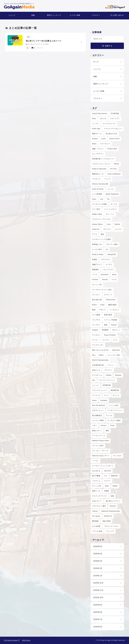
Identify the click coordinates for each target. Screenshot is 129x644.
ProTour (95, 280)
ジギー (95, 425)
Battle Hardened (112, 194)
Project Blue (112, 149)
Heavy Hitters (98, 224)
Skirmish (108, 471)
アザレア (102, 310)
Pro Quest (96, 516)
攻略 (33, 15)
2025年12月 (98, 583)
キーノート (110, 214)
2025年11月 (98, 590)
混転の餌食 (107, 521)
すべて (96, 62)
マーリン (95, 340)
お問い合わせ (118, 15)
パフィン (111, 365)
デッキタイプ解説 (114, 420)
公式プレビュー (98, 410)
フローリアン (115, 118)
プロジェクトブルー (112, 526)
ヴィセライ (96, 335)
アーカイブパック (99, 436)
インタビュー (114, 310)
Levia (103, 139)
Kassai (114, 325)
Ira (107, 249)
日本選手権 (115, 113)
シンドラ (95, 124)
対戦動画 (105, 330)
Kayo (102, 305)
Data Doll (116, 350)
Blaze (101, 355)
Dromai (105, 280)
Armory (104, 425)
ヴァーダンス (105, 144)
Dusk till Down (98, 189)
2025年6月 (98, 627)
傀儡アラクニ (97, 264)
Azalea (95, 139)
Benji (114, 275)
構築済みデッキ (98, 174)
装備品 (95, 259)
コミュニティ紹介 (114, 355)
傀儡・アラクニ (98, 149)
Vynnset (113, 506)
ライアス (106, 340)
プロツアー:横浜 (112, 244)
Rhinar (117, 164)
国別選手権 (115, 390)
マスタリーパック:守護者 (101, 239)
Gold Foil (96, 229)
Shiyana (118, 375)
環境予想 (114, 476)
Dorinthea (105, 275)
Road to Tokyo (98, 254)
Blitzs (94, 144)
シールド (95, 461)
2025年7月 (98, 619)
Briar (94, 118)
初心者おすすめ (112, 134)
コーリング (96, 395)
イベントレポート (111, 209)
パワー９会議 (97, 531)
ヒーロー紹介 (97, 249)
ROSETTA (108, 516)
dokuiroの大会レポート (101, 456)
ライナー (107, 481)
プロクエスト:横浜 (99, 506)
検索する (109, 46)
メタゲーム (96, 481)
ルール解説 (96, 315)
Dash (107, 486)
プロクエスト (106, 259)
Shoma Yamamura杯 (100, 184)
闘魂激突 (95, 270)
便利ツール (96, 491)
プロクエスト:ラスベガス (101, 219)
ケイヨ (114, 280)
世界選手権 (107, 385)
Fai (108, 199)
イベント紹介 (114, 405)
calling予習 (111, 254)
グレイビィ (96, 295)
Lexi (102, 199)
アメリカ (109, 415)
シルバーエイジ (108, 270)
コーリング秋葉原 (111, 320)
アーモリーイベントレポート (103, 466)
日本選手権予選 (98, 365)
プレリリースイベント (107, 380)
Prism (113, 425)
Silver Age (96, 129)
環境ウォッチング (54, 15)
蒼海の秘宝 (108, 315)
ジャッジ (95, 385)
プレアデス (96, 320)
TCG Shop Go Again (11, 640)
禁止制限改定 (97, 415)
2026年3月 (98, 561)
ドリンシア (110, 531)
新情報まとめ (97, 244)
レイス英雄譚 (97, 194)
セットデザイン (98, 154)
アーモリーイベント (115, 410)
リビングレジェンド (100, 390)
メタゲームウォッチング (101, 164)
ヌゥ (106, 476)
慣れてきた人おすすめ (100, 350)
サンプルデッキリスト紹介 (102, 290)
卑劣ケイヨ (96, 370)
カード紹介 (96, 209)
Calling (109, 375)
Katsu (94, 400)
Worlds (117, 224)
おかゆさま (96, 471)
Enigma (95, 330)
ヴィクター (96, 325)
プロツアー (107, 229)
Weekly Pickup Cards (101, 441)
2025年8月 (98, 612)
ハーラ (95, 275)
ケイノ (107, 395)
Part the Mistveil (99, 405)
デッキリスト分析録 (100, 204)
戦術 (106, 325)
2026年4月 (98, 554)
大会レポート (97, 501)
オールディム (97, 375)
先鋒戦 (107, 491)
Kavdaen (104, 400)
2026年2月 (98, 568)
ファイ (115, 340)
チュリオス (117, 456)
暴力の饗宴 (96, 476)
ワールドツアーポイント (113, 129)
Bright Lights (97, 214)
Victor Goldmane (114, 174)
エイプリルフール (109, 124)
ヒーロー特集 (75, 15)
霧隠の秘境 (112, 305)
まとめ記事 (96, 526)
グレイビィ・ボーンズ (100, 451)
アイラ (95, 234)
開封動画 (95, 521)
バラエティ (96, 15)
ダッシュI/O (97, 486)
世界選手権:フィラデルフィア (103, 159)
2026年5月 (98, 546)
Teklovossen (111, 300)
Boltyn (115, 486)
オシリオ (114, 204)
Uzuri (109, 224)
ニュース (12, 15)
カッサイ (109, 264)
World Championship (100, 360)
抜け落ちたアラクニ (113, 501)
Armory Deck (114, 139)
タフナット (108, 295)
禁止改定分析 (97, 300)
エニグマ (118, 229)
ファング (107, 179)
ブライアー (108, 370)
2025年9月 (98, 605)
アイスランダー (98, 345)
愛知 (107, 431)
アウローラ (96, 179)
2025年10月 (98, 598)
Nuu (94, 355)
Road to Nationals (99, 169)
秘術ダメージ (97, 134)
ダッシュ (116, 395)
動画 (94, 310)
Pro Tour (114, 169)
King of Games (110, 335)
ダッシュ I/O (97, 285)
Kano (94, 199)
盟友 (102, 234)
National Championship (111, 511)
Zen (94, 380)
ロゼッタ (103, 118)
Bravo (94, 305)
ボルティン (116, 330)
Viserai (95, 511)
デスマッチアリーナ (100, 496)
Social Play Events (100, 113)
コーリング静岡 (98, 420)
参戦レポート (97, 431)
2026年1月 (98, 576)
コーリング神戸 (98, 446)
